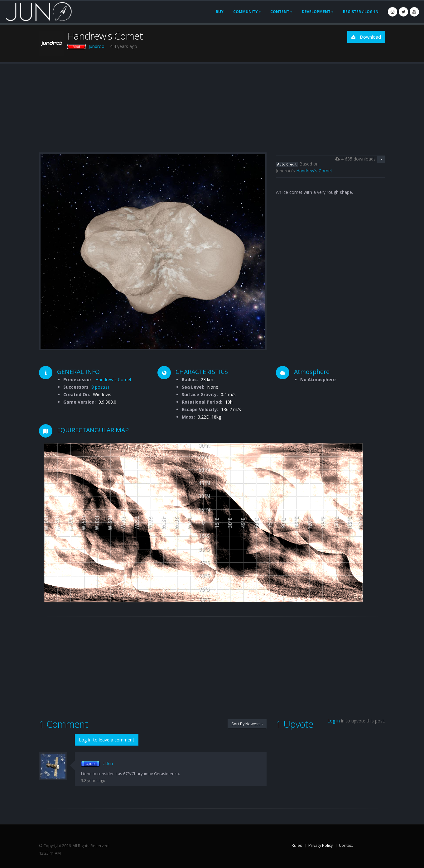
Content (280, 12)
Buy (220, 12)
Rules (297, 845)
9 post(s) (100, 387)
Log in (334, 721)
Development (316, 12)
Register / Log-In (361, 12)
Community (246, 12)
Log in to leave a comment (107, 740)
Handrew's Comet (314, 171)
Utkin (108, 763)
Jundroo (96, 46)
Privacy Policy (320, 845)
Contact (346, 845)
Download (366, 37)
